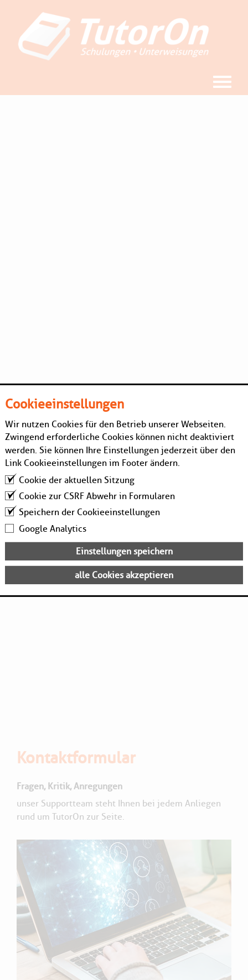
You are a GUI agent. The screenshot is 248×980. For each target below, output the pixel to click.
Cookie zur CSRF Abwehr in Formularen (97, 496)
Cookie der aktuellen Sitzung (77, 480)
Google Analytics (53, 528)
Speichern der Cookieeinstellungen (89, 512)
